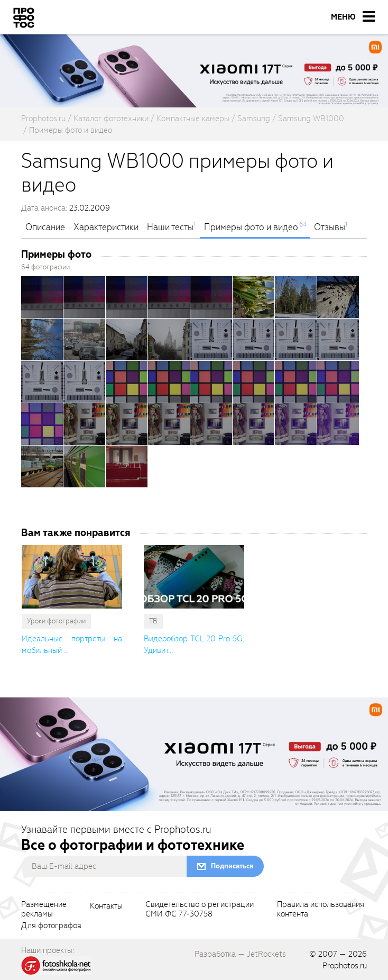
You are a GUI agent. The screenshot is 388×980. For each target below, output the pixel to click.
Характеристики (106, 228)
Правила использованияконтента (321, 910)
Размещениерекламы (44, 910)
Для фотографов (51, 926)
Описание (45, 228)
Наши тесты (170, 228)
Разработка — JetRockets (240, 954)
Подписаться (232, 866)
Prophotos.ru (345, 966)
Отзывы (330, 228)
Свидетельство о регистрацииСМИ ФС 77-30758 (200, 910)
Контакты (106, 906)
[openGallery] (42, 297)
